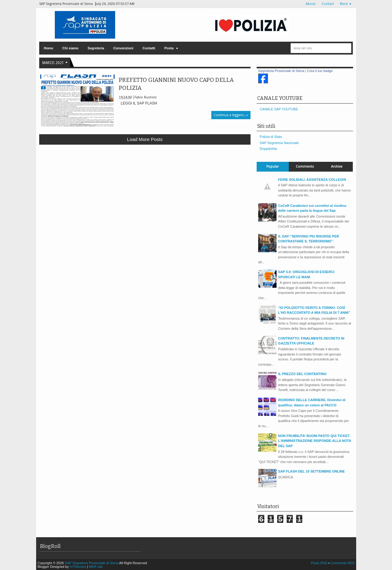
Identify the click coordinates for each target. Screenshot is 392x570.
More (344, 4)
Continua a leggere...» (231, 115)
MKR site (96, 567)
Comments (305, 167)
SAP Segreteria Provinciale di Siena (92, 563)
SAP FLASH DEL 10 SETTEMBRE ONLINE (311, 471)
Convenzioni (123, 48)
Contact (328, 4)
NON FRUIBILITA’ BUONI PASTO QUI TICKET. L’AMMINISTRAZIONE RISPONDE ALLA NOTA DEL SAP (315, 441)
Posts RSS (319, 563)
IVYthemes (78, 567)
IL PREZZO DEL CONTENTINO (302, 374)
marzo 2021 (53, 63)
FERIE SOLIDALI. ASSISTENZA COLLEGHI (312, 180)
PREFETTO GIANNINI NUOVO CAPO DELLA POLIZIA (176, 84)
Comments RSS (343, 563)
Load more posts (145, 139)
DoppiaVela (268, 149)
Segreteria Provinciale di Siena (281, 71)
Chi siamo (71, 48)
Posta (169, 48)
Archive (337, 167)
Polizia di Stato (271, 137)
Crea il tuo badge (320, 71)
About (311, 4)
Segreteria (96, 48)
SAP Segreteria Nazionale (279, 143)
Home (49, 48)
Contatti (149, 48)
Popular (273, 167)
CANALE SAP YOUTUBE (279, 109)
